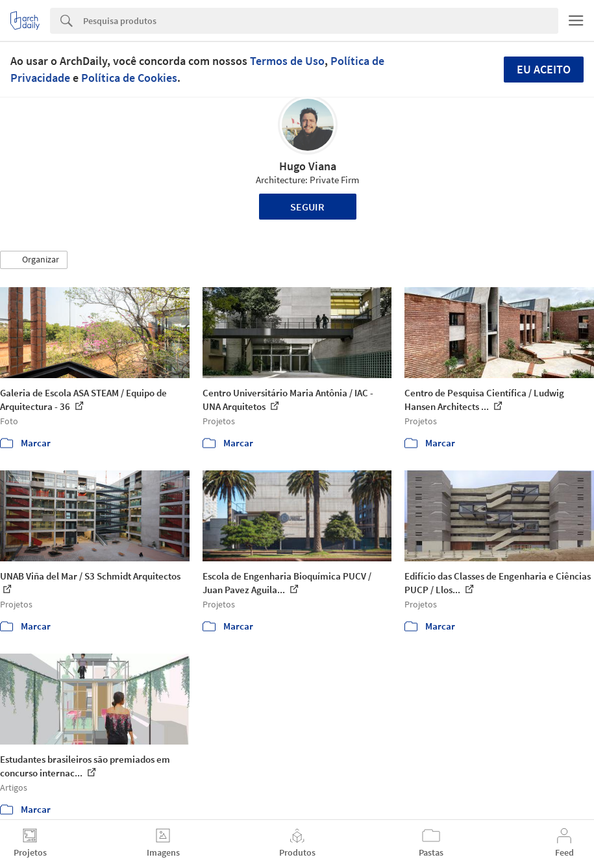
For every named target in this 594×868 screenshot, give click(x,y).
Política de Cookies (129, 78)
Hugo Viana (308, 166)
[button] (34, 260)
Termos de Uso (287, 61)
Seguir (307, 207)
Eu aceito (544, 69)
